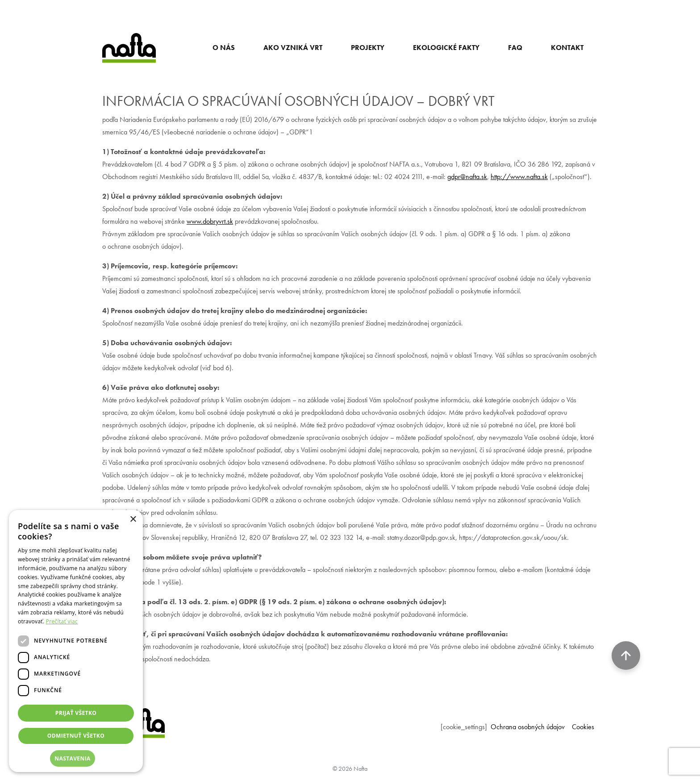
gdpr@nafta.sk (467, 177)
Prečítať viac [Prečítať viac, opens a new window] (62, 621)
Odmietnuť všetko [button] (76, 736)
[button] (76, 758)
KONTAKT (567, 48)
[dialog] (76, 641)
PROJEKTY (368, 48)
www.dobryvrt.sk (210, 221)
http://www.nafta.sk (519, 177)
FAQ (515, 48)
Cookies (583, 727)
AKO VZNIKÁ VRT (293, 48)
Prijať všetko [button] (76, 713)
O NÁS (224, 48)
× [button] (133, 520)
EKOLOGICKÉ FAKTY (446, 48)
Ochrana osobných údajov (528, 727)
